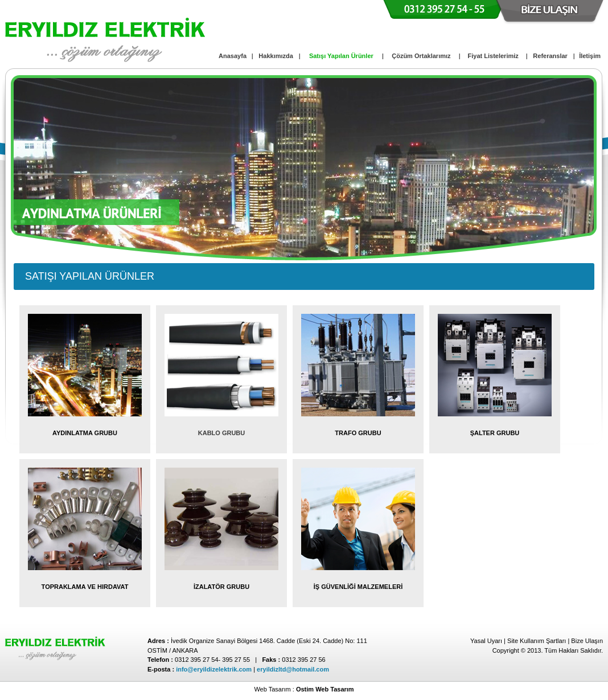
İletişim (590, 56)
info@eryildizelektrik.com (214, 669)
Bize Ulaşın (587, 641)
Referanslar (550, 56)
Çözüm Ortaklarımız (421, 56)
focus (26, 90)
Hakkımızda (276, 56)
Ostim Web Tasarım (325, 689)
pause (318, 166)
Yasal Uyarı (486, 641)
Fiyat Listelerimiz (493, 56)
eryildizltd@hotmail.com (293, 669)
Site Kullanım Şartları (537, 641)
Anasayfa (233, 56)
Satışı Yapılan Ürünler (341, 56)
